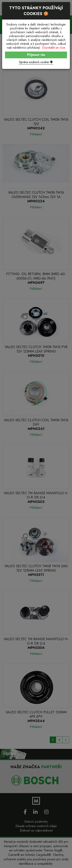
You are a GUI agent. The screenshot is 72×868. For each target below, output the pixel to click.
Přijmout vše (36, 55)
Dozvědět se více (54, 48)
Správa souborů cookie (36, 62)
